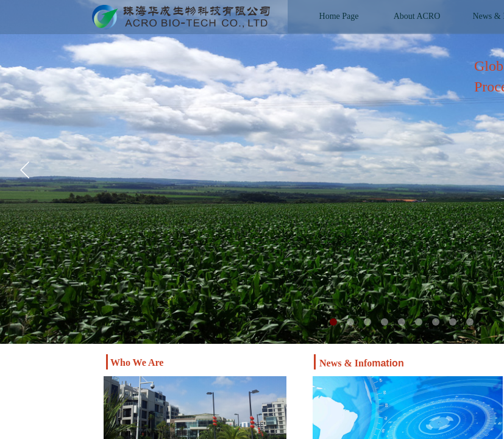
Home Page (339, 16)
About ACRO (417, 16)
